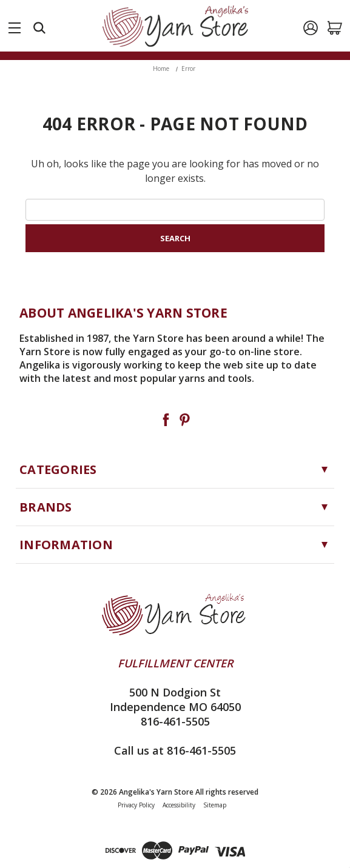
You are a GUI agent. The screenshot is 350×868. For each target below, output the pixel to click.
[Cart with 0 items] (335, 28)
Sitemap (215, 805)
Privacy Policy (136, 805)
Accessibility (179, 805)
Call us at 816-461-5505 (175, 750)
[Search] (39, 28)
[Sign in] (311, 28)
